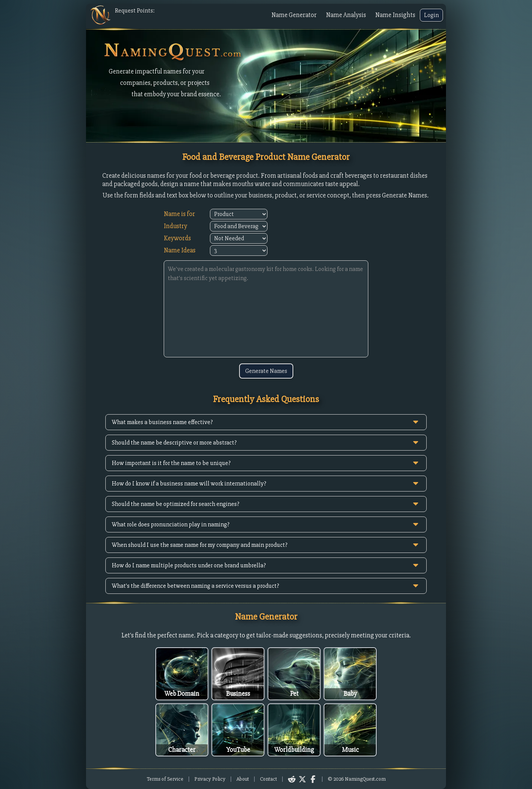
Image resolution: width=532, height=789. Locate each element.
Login (431, 15)
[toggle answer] (416, 422)
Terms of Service (165, 779)
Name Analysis (346, 15)
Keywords (177, 238)
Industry (175, 226)
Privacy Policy (210, 779)
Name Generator (294, 15)
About (243, 779)
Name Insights (395, 15)
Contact (268, 779)
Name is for (179, 214)
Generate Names (266, 371)
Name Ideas (180, 250)
